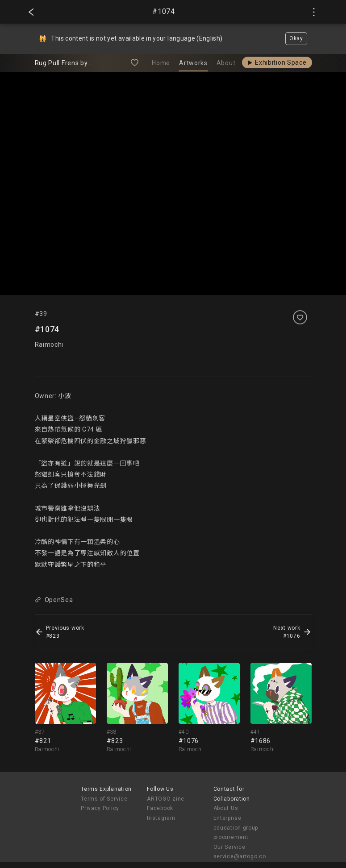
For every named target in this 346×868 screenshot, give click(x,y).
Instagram (161, 818)
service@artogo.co (240, 856)
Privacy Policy (100, 808)
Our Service (229, 847)
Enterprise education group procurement (236, 828)
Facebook (160, 808)
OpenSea (54, 600)
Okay (296, 38)
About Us (226, 808)
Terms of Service (104, 799)
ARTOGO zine (166, 799)
